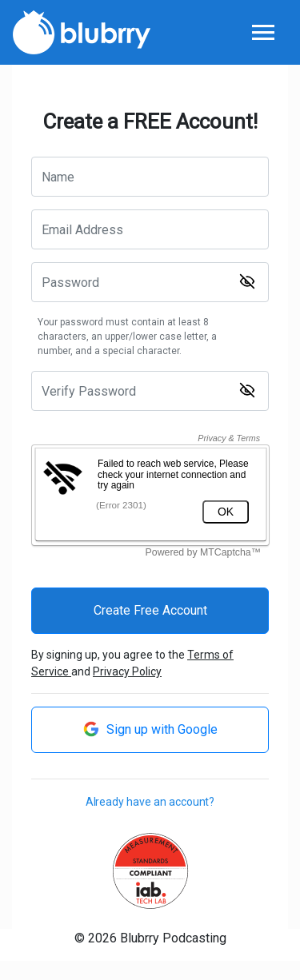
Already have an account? (150, 802)
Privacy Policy (127, 671)
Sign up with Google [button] (150, 729)
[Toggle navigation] (263, 33)
